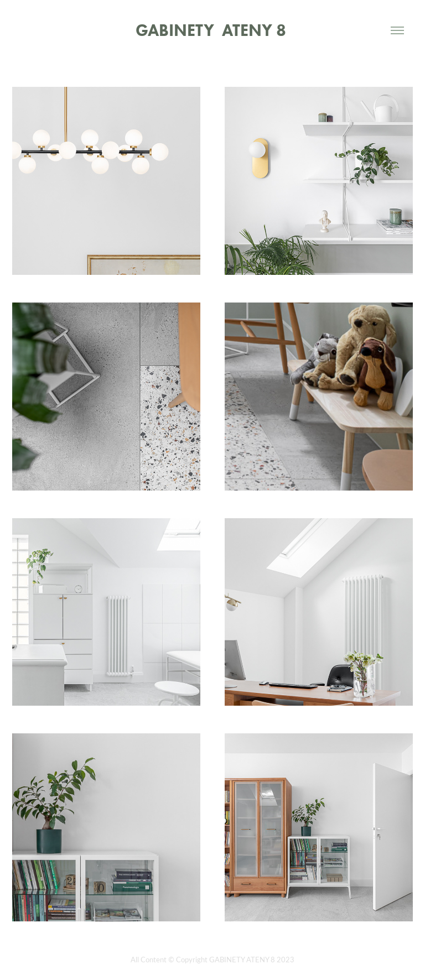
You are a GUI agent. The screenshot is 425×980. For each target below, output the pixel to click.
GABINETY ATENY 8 (213, 30)
